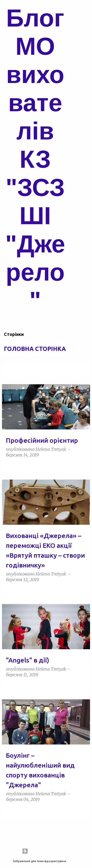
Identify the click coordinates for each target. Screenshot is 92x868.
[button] (83, 466)
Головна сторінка (35, 349)
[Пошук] (73, 10)
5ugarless (73, 861)
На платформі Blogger (46, 851)
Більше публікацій (46, 834)
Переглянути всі (19, 376)
